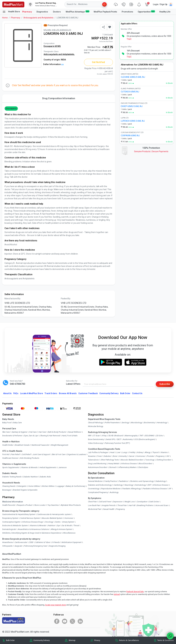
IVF (170, 489)
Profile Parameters (112, 423)
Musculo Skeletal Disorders (132, 460)
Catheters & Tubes (43, 542)
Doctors (57, 12)
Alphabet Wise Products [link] (71, 505)
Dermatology (141, 485)
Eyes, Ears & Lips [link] (31, 436)
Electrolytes (143, 467)
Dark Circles (154, 502)
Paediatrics (123, 481)
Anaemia (92, 456)
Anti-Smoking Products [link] (30, 458)
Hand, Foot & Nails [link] (70, 436)
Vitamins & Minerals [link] (29, 467)
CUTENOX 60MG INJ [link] (130, 92)
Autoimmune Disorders (98, 467)
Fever (100, 456)
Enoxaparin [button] (11, 108)
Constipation (142, 502)
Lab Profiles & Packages (98, 452)
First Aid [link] (6, 454)
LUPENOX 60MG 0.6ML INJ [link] (133, 121)
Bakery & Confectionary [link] (76, 486)
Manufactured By (12, 299)
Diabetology (161, 481)
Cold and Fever (105, 502)
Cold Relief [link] (26, 454)
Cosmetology (94, 489)
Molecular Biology (96, 426)
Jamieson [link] (63, 467)
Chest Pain (92, 502)
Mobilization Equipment (72, 542)
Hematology (162, 423)
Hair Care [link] (42, 432)
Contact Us (137, 393)
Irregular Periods (109, 505)
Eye (59, 525)
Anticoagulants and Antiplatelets (38, 18)
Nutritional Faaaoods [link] (40, 445)
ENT (149, 485)
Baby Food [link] (7, 423)
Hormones (69, 518)
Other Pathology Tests (110, 460)
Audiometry (128, 439)
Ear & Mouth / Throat (70, 525)
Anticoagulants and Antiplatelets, (59, 54)
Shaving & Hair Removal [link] (50, 436)
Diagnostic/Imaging (57, 546)
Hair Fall (132, 505)
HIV (168, 456)
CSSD (31, 542)
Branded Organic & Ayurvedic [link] (25, 490)
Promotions (127, 12)
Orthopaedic (8, 546)
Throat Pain (122, 505)
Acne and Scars (162, 505)
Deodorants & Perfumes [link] (12, 436)
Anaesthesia (8, 542)
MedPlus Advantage (77, 12)
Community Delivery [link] (42, 640)
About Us (7, 393)
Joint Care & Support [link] (41, 454)
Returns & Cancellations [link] (129, 640)
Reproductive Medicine (111, 489)
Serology (125, 423)
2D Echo (160, 436)
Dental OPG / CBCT (113, 439)
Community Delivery (109, 393)
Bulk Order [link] (10, 640)
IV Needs (56, 542)
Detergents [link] (22, 486)
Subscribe (165, 384)
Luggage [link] (60, 486)
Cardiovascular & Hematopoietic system (54, 514)
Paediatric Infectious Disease (155, 489)
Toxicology (150, 460)
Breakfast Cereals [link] (22, 445)
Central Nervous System (30, 518)
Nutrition (52, 525)
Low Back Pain (94, 505)
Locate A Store (32, 393)
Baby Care (18, 423)
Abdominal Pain (95, 509)
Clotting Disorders (164, 460)
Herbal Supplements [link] (48, 467)
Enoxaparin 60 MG (52, 46)
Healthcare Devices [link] (10, 458)
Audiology (114, 492)
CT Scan (96, 436)
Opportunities (146, 12)
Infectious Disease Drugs (33, 522)
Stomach (113, 467)
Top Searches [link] (53, 505)
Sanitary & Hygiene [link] (19, 432)
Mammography (131, 436)
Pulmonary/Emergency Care (36, 546)
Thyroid (156, 452)
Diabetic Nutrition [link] (31, 477)
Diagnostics (42, 12)
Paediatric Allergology (132, 489)
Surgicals (18, 546)
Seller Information (53, 64)
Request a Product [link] (25, 505)
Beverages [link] (7, 490)
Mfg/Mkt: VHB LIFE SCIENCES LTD (57, 30)
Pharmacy (27, 12)
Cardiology (118, 485)
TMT (141, 436)
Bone (115, 456)
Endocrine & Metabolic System (15, 525)
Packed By (66, 299)
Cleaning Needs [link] (9, 486)
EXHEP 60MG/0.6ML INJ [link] (132, 106)
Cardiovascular (21, 542)
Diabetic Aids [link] (45, 477)
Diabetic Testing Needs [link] (12, 477)
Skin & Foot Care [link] (59, 454)
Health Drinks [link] (8, 445)
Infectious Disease (129, 464)
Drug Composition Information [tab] (59, 98)
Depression (118, 502)
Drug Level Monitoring (97, 464)
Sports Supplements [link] (11, 467)
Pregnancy (160, 456)
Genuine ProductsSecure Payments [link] (151, 151)
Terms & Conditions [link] (165, 640)
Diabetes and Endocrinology (100, 485)
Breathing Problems (145, 505)
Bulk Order (125, 393)
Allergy (148, 452)
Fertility (132, 452)
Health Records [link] (9, 505)
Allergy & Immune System (62, 529)
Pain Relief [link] (15, 454)
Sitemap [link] (72, 640)
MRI (90, 436)
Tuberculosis (93, 460)
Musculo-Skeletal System (52, 518)
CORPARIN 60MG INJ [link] (130, 136)
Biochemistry (149, 423)
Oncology (49, 522)
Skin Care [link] (6, 432)
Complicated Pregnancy (98, 492)
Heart (112, 452)
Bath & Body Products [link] (57, 432)
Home (5, 18)
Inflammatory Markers (128, 467)
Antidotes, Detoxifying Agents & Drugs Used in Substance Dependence (32, 533)
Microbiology (137, 423)
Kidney (140, 452)
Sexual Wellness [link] (75, 432)
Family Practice (111, 481)
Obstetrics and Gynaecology (142, 481)
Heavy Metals (114, 464)
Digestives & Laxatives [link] (77, 454)
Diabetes (107, 456)
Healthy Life (165, 12)
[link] (13, 4)
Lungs (125, 452)
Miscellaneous (69, 533)
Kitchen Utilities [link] (48, 486)
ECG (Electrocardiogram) (145, 439)
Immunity (123, 456)
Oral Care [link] (33, 432)
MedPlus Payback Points (105, 12)
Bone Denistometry (96, 439)
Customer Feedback (88, 393)
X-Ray (104, 436)
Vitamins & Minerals (38, 525)
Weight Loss (130, 502)
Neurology (129, 485)
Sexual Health (109, 509)
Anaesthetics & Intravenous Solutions (34, 529)
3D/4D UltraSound (116, 436)
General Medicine (95, 481)
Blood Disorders (145, 464)
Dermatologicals (9, 529)
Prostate (151, 456)
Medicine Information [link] (13, 502)
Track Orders (51, 393)
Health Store (11, 12)
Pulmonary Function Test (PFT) (117, 443)
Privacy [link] (97, 640)
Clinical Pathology (95, 423)
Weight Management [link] (60, 445)
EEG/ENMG (150, 436)
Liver (118, 452)
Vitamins (164, 452)
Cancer (132, 456)
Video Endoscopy (96, 443)
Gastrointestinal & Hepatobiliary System (19, 514)
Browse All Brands (68, 393)
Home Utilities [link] (34, 486)
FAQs (16, 393)
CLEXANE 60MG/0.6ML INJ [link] (133, 77)
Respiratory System (10, 518)
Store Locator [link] (40, 505)
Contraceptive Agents (11, 522)
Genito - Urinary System (65, 522)
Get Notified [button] (98, 62)
